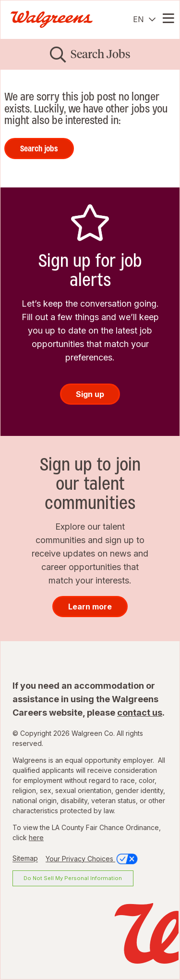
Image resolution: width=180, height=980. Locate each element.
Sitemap (25, 859)
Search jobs (39, 149)
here (36, 837)
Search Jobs (101, 54)
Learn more (90, 607)
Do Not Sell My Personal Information (73, 878)
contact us (140, 713)
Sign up (90, 394)
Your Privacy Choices (92, 859)
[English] (144, 19)
